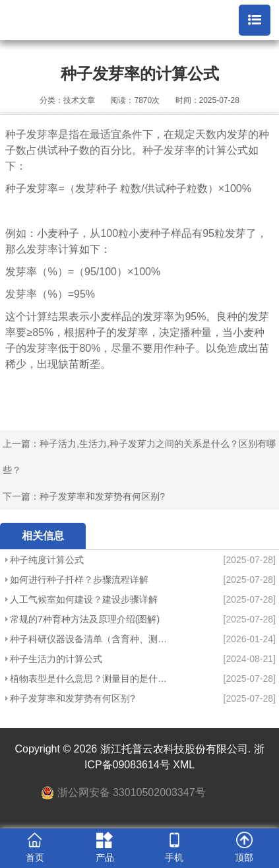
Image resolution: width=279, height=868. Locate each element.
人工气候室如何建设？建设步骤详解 (84, 599)
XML (184, 765)
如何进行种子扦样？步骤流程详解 (79, 580)
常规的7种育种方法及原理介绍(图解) (85, 619)
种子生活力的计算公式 (56, 659)
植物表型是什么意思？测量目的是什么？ (90, 679)
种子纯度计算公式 (47, 560)
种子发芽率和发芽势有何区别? (102, 496)
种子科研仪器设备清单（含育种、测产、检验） (90, 639)
